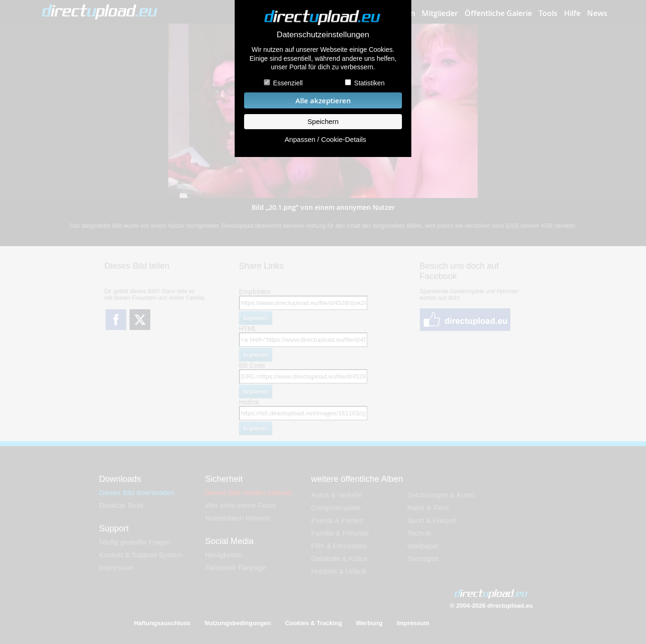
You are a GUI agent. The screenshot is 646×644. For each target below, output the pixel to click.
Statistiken (370, 83)
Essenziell (288, 83)
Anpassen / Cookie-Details (325, 140)
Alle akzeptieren (323, 101)
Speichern (323, 122)
